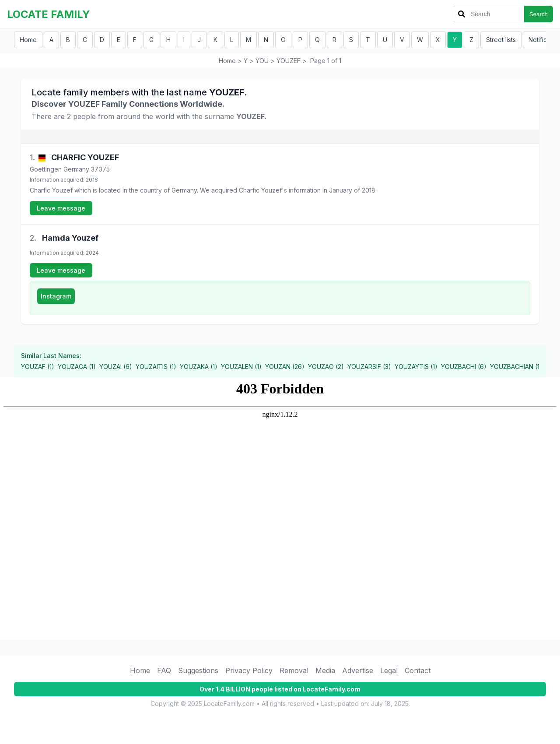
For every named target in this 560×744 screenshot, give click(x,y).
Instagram (56, 296)
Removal (294, 670)
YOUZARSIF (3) (369, 367)
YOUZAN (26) (285, 367)
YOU (262, 61)
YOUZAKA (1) (199, 367)
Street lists (501, 40)
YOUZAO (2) (326, 367)
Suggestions (198, 670)
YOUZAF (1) (38, 367)
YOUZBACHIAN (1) (516, 367)
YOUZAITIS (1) (156, 367)
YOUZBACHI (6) (464, 367)
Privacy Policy (249, 670)
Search (539, 14)
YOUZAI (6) (116, 367)
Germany (76, 169)
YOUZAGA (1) (77, 367)
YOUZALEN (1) (241, 367)
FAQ (164, 670)
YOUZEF (289, 61)
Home (28, 40)
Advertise (358, 670)
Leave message (61, 208)
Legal (389, 670)
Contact (418, 670)
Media (325, 670)
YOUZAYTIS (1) (416, 367)
